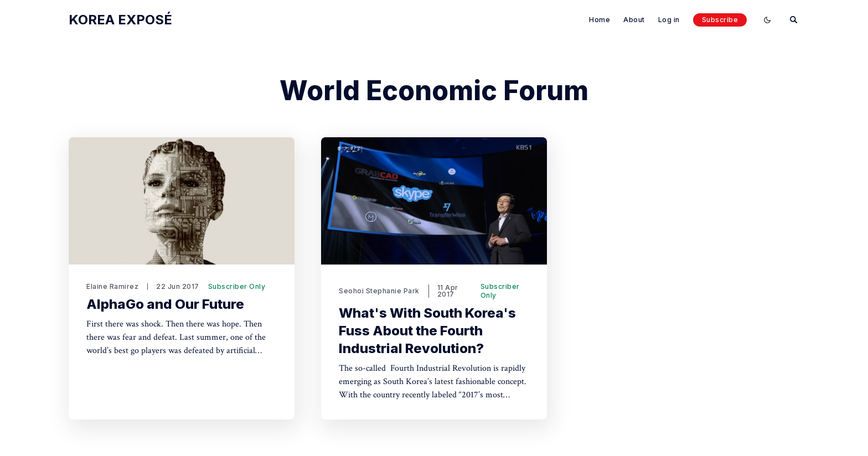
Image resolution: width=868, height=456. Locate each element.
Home (600, 20)
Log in (669, 20)
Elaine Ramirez (112, 286)
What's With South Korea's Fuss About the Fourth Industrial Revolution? (427, 331)
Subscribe (720, 20)
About (634, 20)
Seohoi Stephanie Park (379, 291)
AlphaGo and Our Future (165, 304)
